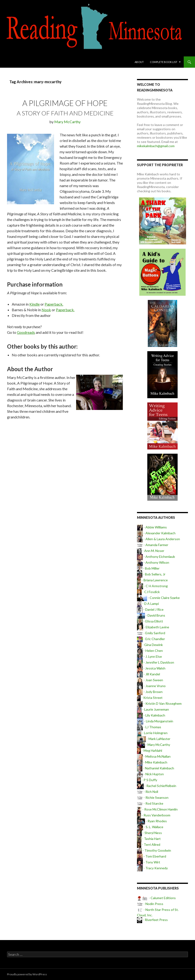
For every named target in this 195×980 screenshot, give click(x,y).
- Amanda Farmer (153, 545)
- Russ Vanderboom (154, 815)
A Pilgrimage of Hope (65, 103)
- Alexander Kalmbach (156, 533)
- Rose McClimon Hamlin (157, 809)
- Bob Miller (148, 568)
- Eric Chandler (151, 639)
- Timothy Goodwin (154, 850)
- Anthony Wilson (153, 562)
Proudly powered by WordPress (27, 974)
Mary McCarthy (67, 122)
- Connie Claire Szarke (158, 598)
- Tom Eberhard (152, 856)
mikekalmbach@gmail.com (156, 146)
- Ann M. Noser (151, 551)
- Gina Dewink (150, 645)
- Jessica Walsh (151, 668)
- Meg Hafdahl (150, 750)
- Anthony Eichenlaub (156, 557)
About (139, 62)
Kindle (35, 304)
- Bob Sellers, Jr (151, 574)
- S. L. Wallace (150, 827)
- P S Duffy (147, 780)
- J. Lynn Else (149, 656)
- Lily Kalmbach (151, 715)
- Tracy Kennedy (152, 868)
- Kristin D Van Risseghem (159, 703)
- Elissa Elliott (150, 621)
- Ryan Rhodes (152, 821)
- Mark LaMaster (154, 739)
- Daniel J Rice (150, 609)
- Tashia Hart (149, 839)
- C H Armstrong (152, 586)
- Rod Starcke (150, 803)
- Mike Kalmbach (152, 762)
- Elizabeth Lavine (153, 627)
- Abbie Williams (152, 527)
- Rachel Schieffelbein (156, 786)
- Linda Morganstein (155, 721)
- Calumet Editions (156, 898)
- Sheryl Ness (149, 833)
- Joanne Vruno (151, 686)
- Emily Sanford (151, 633)
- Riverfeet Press (152, 920)
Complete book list (164, 62)
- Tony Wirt (149, 862)
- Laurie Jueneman (153, 709)
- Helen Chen (150, 651)
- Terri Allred (149, 844)
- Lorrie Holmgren (152, 733)
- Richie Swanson (153, 797)
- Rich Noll (148, 792)
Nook (46, 310)
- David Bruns (151, 615)
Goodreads (26, 332)
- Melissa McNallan (154, 756)
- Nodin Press (150, 904)
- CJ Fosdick (148, 592)
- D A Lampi (148, 604)
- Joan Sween (150, 680)
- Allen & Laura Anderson (158, 539)
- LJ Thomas (149, 727)
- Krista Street (150, 698)
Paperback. (54, 304)
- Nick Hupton (150, 774)
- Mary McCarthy (153, 745)
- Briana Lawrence (152, 580)
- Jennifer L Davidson (156, 662)
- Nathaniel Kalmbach (156, 768)
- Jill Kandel (148, 674)
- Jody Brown (150, 692)
